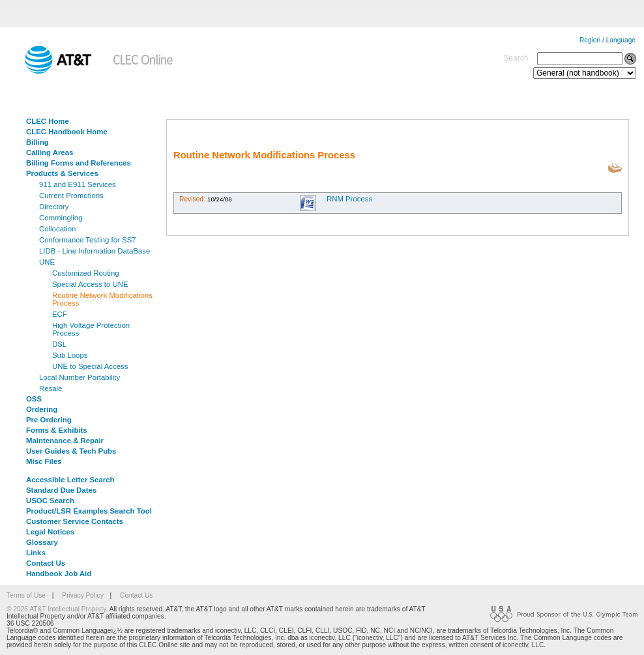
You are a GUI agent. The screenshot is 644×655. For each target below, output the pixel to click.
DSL (59, 344)
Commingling (61, 218)
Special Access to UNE (90, 284)
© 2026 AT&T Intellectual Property (56, 609)
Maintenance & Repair (65, 441)
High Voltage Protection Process (91, 329)
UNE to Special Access (90, 366)
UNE (47, 262)
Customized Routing (86, 273)
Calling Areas (50, 153)
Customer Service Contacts (75, 521)
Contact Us (46, 563)
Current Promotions (71, 196)
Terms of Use (26, 595)
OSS (34, 399)
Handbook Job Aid (59, 574)
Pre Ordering (49, 420)
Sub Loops (70, 355)
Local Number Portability (80, 377)
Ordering (42, 409)
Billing (37, 142)
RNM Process (349, 199)
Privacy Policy (82, 595)
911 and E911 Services (78, 184)
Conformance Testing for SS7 (88, 240)
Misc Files (44, 461)
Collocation (57, 229)
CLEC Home (48, 121)
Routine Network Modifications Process (102, 299)
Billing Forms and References (79, 163)
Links (36, 553)
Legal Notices (50, 532)
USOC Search (50, 501)
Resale (51, 388)
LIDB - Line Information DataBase (95, 251)
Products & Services (62, 173)
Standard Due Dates (61, 490)
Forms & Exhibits (57, 430)
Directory (54, 207)
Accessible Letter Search (70, 480)
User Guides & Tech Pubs (71, 451)
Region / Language (607, 40)
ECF (60, 314)
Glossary (42, 542)
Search (516, 58)
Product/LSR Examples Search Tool (89, 511)
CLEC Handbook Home (67, 132)
